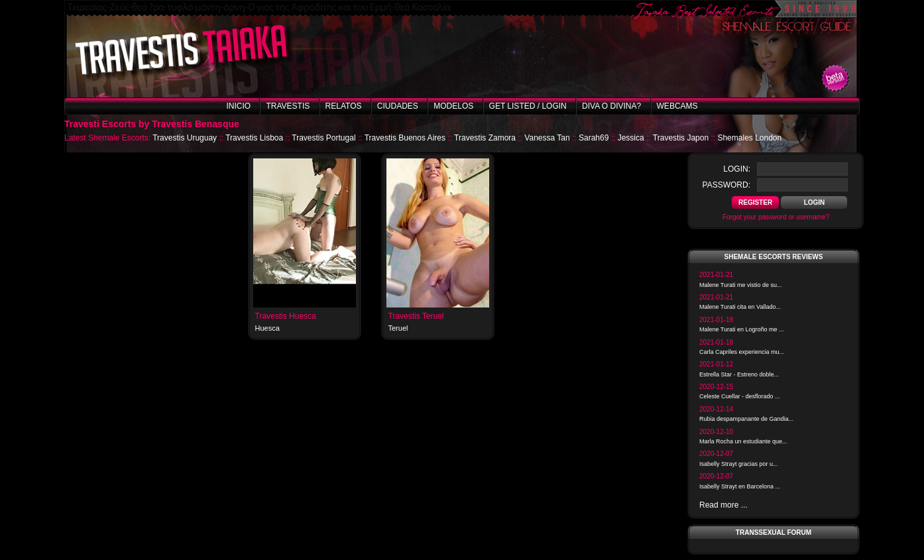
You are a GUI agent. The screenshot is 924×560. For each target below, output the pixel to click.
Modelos (453, 106)
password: (726, 185)
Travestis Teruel (416, 316)
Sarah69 (594, 138)
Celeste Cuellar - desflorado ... (740, 396)
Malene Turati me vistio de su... (741, 285)
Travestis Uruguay (185, 138)
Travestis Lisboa (254, 138)
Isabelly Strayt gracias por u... (739, 464)
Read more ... (723, 505)
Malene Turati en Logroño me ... (742, 329)
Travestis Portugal (323, 138)
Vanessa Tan (547, 138)
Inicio (238, 106)
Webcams (677, 106)
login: (737, 169)
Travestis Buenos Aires (405, 138)
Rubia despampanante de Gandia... (746, 419)
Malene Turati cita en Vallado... (740, 307)
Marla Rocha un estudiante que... (743, 441)
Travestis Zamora (485, 138)
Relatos (344, 106)
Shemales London (749, 138)
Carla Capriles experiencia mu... (742, 352)
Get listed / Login (528, 106)
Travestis (288, 106)
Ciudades (398, 106)
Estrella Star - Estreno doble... (739, 374)
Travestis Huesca (286, 316)
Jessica (631, 138)
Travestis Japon (681, 138)
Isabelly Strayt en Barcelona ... (740, 486)
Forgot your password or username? (776, 217)
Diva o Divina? (611, 106)
